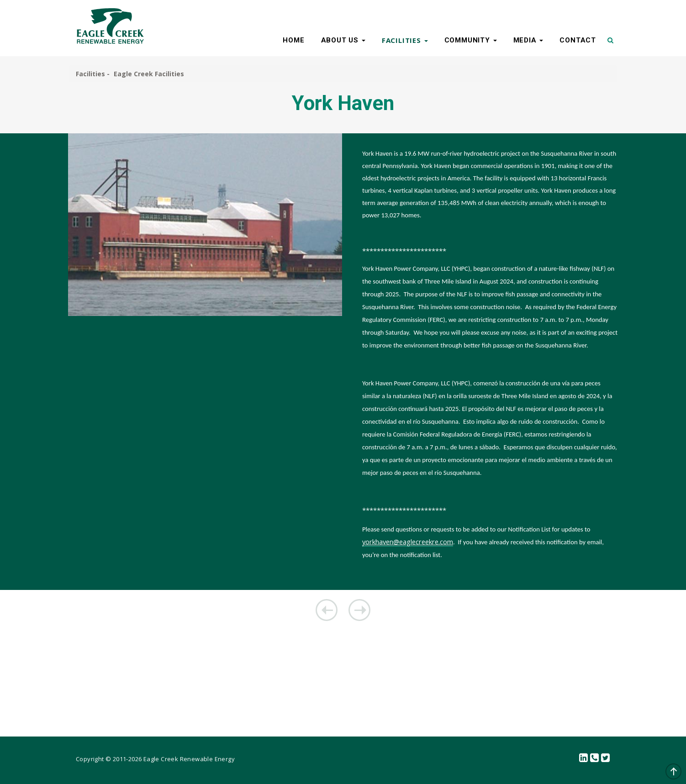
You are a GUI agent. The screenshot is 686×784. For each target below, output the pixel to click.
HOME (293, 40)
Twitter (606, 758)
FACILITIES (405, 40)
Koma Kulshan (359, 610)
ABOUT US (343, 40)
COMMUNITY (471, 40)
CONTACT (578, 40)
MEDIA (528, 40)
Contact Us (595, 758)
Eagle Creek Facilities (149, 74)
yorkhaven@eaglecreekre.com (408, 542)
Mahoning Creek (327, 610)
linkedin (584, 758)
